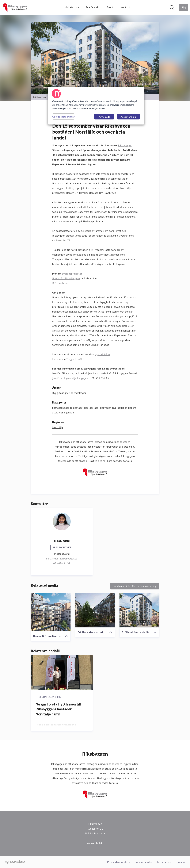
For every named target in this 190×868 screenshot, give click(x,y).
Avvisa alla (104, 117)
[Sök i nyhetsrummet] (172, 7)
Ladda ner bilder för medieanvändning (135, 586)
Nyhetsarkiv (72, 7)
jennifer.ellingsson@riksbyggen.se (72, 378)
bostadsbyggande (62, 408)
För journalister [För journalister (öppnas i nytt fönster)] (144, 862)
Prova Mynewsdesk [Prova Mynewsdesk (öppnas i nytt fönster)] (118, 862)
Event (110, 7)
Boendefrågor (78, 393)
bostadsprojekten (72, 274)
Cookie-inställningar (63, 117)
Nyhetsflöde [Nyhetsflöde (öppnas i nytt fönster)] (165, 862)
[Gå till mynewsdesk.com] (15, 862)
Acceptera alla (128, 117)
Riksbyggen (105, 408)
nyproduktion (102, 354)
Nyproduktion (120, 408)
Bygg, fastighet (61, 393)
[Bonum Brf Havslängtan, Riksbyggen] (51, 612)
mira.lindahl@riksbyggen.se (62, 559)
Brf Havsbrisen (61, 283)
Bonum (132, 408)
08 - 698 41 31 (62, 563)
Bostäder (78, 408)
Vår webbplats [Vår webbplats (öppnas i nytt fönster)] (95, 843)
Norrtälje (58, 427)
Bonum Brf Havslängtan (66, 278)
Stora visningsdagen (64, 412)
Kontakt (125, 7)
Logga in (182, 862)
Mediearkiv (93, 7)
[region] (96, 106)
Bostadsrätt (91, 408)
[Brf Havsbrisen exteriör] (139, 610)
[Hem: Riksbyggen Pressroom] (15, 7)
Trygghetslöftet (75, 359)
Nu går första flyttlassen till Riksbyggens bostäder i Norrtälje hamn (58, 709)
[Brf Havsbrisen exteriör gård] (95, 610)
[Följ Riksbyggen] (184, 7)
